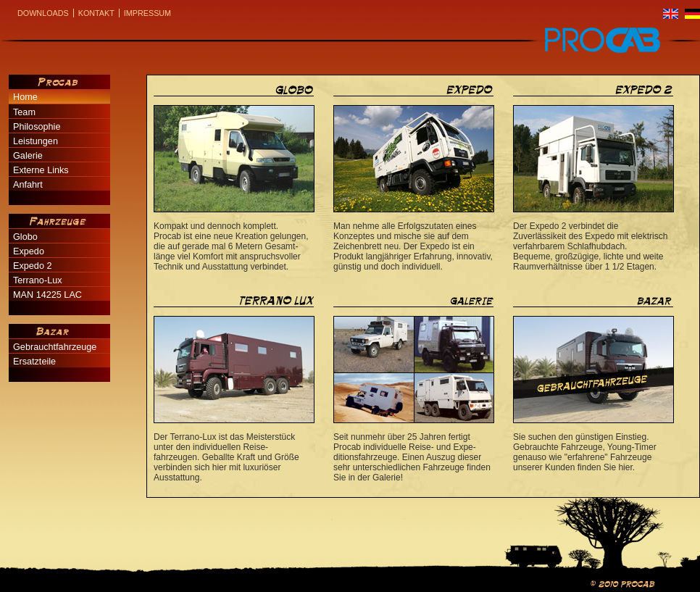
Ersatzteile (34, 362)
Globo (25, 237)
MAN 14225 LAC (47, 295)
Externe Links (41, 170)
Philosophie (37, 127)
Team (24, 112)
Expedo (29, 251)
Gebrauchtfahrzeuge (55, 347)
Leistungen (36, 141)
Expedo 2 (32, 266)
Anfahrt (28, 185)
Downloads (43, 13)
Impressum (147, 13)
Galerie (28, 156)
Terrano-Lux (38, 280)
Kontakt (96, 13)
